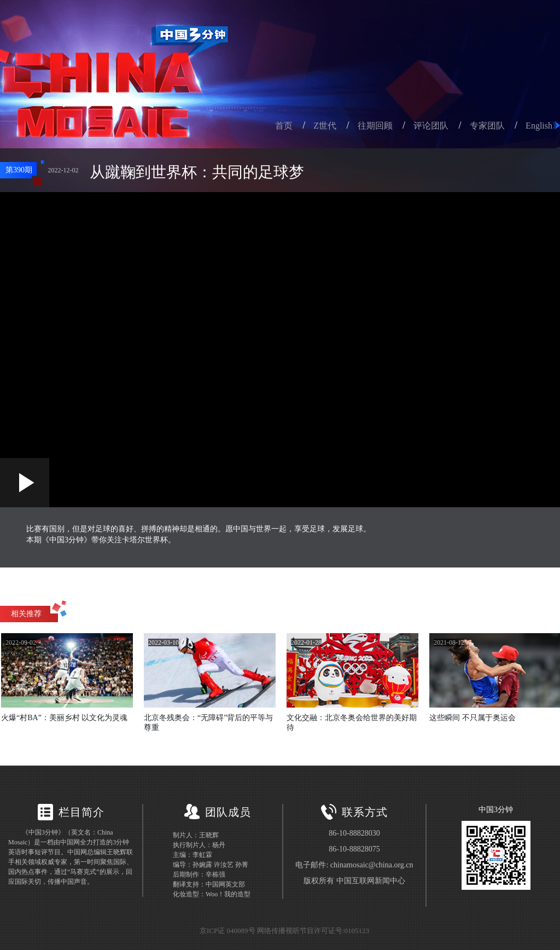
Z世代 (325, 126)
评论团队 (431, 126)
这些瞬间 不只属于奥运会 (472, 718)
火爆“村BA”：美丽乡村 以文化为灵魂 (64, 718)
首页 (284, 126)
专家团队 (487, 126)
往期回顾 (375, 126)
